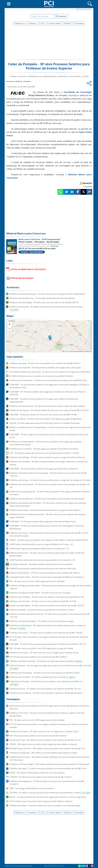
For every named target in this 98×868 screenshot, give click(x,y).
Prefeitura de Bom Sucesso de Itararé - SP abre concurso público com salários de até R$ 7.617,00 (49, 615)
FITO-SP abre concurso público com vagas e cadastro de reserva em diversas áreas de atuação (49, 638)
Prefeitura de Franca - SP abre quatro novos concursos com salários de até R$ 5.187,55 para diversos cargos (49, 534)
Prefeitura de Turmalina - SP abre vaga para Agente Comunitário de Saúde (44, 449)
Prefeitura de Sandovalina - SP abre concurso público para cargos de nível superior (47, 406)
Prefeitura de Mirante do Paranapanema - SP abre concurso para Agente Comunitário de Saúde (50, 429)
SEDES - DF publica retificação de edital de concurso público (37, 773)
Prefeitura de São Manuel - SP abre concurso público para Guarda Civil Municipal (47, 499)
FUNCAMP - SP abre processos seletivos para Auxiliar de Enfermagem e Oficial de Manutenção (47, 527)
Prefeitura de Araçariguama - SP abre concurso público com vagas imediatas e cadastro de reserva (50, 493)
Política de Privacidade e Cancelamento (19, 866)
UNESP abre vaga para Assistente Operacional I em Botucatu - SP (39, 549)
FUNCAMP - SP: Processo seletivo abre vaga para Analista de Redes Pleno (43, 521)
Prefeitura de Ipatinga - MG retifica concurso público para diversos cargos (43, 753)
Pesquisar (61, 16)
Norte (67, 24)
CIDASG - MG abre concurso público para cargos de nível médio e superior (43, 744)
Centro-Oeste (53, 24)
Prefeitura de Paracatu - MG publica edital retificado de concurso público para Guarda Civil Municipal (49, 758)
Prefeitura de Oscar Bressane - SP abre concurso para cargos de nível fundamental (47, 294)
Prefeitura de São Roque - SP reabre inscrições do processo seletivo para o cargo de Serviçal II (47, 627)
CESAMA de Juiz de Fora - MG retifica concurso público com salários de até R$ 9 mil (47, 748)
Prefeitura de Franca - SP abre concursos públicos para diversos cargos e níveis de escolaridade (47, 554)
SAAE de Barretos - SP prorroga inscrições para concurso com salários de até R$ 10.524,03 (50, 667)
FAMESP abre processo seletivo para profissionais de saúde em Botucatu (43, 568)
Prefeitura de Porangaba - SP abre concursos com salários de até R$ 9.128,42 (45, 673)
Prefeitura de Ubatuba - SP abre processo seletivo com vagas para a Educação (45, 368)
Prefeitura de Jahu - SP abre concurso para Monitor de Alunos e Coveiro (42, 610)
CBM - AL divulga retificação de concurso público (32, 788)
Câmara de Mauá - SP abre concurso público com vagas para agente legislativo (46, 419)
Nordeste (79, 24)
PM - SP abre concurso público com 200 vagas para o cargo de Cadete (41, 648)
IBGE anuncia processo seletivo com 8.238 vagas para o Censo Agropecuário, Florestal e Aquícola (49, 707)
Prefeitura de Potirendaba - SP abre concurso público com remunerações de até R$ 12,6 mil (49, 486)
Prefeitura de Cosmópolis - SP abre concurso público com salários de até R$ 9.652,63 (48, 380)
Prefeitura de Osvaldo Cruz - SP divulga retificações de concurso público (42, 298)
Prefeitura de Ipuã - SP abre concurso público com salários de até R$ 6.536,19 (45, 363)
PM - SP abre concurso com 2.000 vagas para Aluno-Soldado (37, 581)
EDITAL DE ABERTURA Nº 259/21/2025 (28, 269)
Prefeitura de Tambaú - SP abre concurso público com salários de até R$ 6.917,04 (47, 597)
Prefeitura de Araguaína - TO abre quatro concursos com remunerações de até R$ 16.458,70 (47, 783)
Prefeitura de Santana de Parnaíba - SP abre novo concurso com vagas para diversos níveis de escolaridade (48, 504)
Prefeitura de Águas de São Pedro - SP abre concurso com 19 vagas (40, 593)
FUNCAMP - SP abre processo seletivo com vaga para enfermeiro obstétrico (44, 469)
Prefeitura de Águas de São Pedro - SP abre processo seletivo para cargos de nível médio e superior (51, 587)
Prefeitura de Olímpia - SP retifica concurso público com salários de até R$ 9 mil (46, 683)
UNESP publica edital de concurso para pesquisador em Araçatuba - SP (42, 560)
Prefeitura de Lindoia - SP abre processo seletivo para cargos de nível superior (45, 510)
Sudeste (31, 24)
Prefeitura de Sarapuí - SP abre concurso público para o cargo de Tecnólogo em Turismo (50, 480)
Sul (41, 24)
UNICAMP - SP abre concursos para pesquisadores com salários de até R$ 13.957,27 (48, 644)
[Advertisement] (30, 43)
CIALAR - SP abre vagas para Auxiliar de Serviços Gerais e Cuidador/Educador (45, 423)
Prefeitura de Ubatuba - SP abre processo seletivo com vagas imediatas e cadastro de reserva (49, 463)
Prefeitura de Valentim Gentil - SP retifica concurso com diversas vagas (42, 621)
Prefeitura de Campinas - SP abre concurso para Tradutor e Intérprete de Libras (46, 693)
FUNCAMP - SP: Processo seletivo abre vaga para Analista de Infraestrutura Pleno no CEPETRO (48, 393)
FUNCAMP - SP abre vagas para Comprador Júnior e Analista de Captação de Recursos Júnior (49, 436)
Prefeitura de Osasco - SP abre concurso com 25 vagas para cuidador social (44, 653)
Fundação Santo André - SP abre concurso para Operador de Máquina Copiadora (47, 577)
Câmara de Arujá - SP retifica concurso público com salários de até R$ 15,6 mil (45, 689)
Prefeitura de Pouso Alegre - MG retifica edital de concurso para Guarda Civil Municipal (49, 764)
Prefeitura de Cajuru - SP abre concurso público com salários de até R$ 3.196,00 (46, 633)
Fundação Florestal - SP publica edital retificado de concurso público (41, 564)
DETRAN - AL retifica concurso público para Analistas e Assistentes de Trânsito (50, 793)
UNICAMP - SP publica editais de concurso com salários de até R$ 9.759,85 (43, 415)
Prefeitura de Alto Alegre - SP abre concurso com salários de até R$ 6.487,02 (44, 302)
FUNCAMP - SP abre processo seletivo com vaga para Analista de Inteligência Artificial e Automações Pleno (49, 386)
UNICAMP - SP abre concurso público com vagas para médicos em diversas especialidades (44, 400)
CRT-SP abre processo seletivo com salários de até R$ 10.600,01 (38, 657)
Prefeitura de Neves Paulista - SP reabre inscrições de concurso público (46, 661)
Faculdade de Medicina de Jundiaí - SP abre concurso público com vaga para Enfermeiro (50, 372)
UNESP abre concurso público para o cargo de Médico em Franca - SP (41, 544)
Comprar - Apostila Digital (32, 252)
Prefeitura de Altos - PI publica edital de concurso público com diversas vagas (45, 805)
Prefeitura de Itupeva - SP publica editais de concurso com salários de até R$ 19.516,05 (49, 410)
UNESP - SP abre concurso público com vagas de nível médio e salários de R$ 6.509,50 (49, 540)
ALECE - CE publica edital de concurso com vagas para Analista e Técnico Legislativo (48, 797)
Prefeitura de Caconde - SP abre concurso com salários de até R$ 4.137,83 (43, 601)
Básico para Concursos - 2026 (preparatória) (39, 239)
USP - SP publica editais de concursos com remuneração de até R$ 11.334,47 (44, 453)
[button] (9, 4)
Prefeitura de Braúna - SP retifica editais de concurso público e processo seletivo (46, 308)
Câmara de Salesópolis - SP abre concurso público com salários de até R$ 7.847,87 (47, 605)
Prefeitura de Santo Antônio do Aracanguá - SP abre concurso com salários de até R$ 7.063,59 (48, 474)
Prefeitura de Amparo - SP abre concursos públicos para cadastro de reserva (44, 573)
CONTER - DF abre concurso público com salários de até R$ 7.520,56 (41, 777)
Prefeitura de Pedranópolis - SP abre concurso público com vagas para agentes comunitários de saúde (46, 443)
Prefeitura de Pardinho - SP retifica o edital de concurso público (42, 677)
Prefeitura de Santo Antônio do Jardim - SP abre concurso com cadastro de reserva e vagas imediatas (48, 516)
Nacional (19, 23)
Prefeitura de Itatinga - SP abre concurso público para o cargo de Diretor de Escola (47, 457)
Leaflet (66, 351)
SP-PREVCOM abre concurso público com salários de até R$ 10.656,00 (41, 376)
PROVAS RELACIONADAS (22, 278)
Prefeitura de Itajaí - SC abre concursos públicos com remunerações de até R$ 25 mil (48, 768)
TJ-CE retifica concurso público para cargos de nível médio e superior (41, 801)
